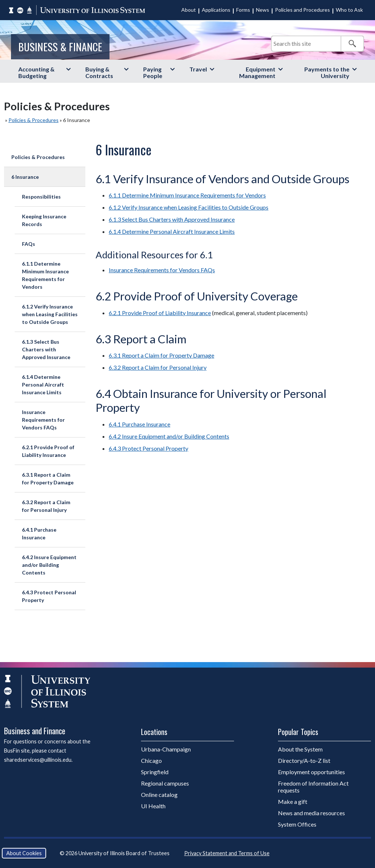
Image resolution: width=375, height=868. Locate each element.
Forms (243, 10)
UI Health (153, 806)
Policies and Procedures (302, 10)
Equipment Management (257, 72)
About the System (300, 749)
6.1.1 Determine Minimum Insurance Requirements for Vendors (45, 275)
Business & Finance (60, 47)
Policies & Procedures (34, 120)
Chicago (151, 760)
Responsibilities (41, 197)
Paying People (153, 72)
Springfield (155, 772)
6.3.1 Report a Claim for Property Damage (48, 479)
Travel (198, 69)
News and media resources (311, 813)
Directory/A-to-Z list (304, 760)
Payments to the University (327, 72)
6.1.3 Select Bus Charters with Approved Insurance (46, 349)
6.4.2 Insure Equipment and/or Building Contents (49, 565)
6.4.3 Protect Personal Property (49, 596)
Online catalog (159, 795)
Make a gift (293, 801)
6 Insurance (25, 177)
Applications (216, 10)
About (189, 10)
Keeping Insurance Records (44, 220)
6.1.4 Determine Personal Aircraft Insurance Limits (43, 385)
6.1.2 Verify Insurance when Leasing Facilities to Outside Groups (50, 314)
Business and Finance (35, 731)
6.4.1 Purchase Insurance (39, 533)
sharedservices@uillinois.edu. (38, 760)
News (263, 10)
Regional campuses (165, 783)
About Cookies (24, 853)
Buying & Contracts (99, 72)
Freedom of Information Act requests (313, 787)
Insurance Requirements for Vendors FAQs (43, 420)
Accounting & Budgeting (36, 72)
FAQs (29, 244)
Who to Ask (349, 10)
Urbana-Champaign (166, 749)
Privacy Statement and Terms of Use (227, 853)
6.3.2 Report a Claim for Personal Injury (46, 506)
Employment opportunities (311, 772)
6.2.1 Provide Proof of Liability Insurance (48, 451)
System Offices (297, 824)
